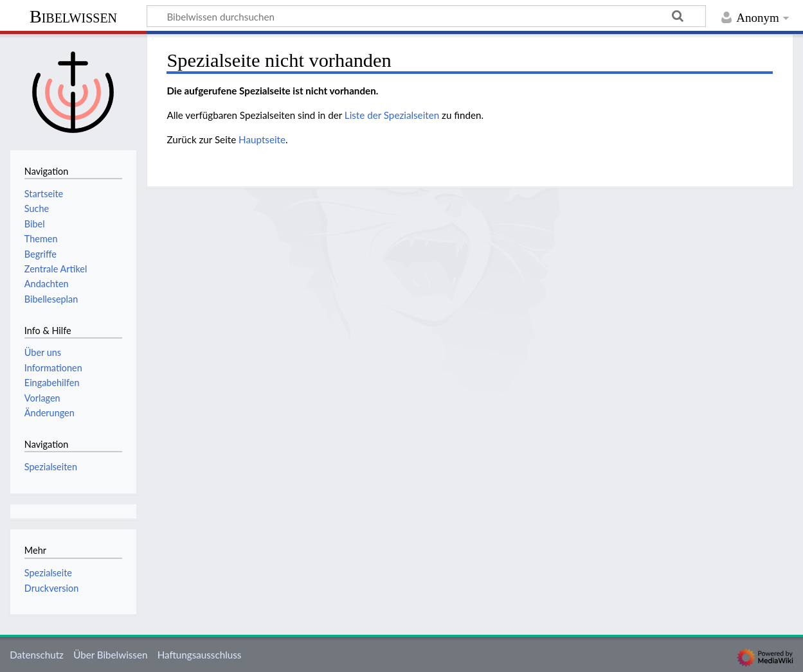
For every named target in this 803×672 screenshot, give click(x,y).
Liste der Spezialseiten (392, 115)
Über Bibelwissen (110, 655)
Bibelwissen (73, 16)
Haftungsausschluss (200, 655)
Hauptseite (262, 139)
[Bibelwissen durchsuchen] (426, 16)
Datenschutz (37, 655)
